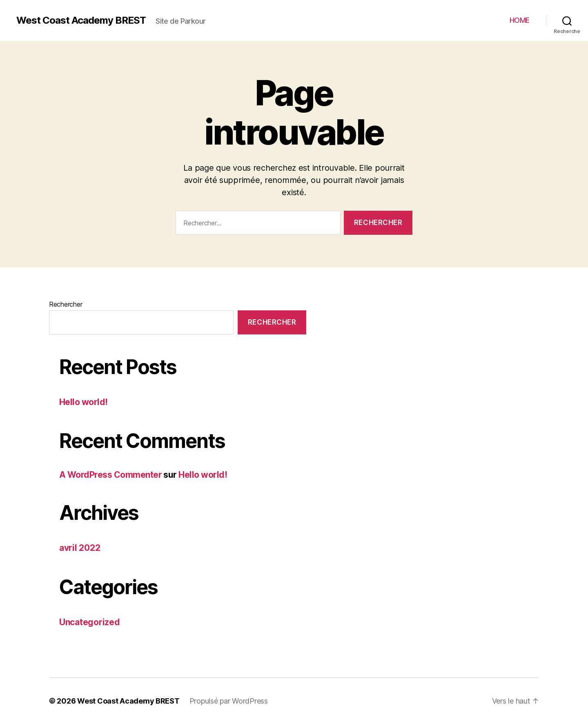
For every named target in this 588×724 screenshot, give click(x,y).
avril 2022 (80, 548)
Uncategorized (90, 622)
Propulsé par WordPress (229, 701)
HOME (520, 20)
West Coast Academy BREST (81, 20)
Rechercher (66, 304)
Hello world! (84, 402)
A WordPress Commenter (110, 475)
